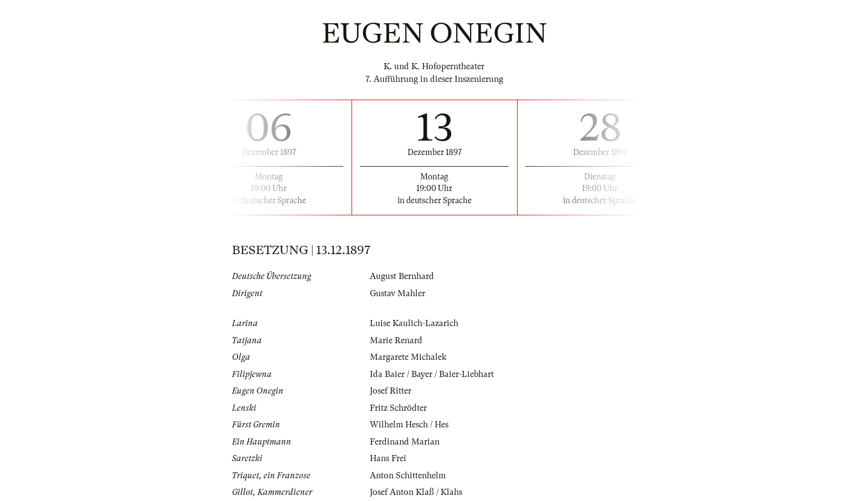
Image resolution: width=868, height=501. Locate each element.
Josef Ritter (391, 391)
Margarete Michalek (408, 357)
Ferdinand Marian (405, 442)
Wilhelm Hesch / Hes (409, 425)
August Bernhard (402, 276)
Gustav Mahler (397, 293)
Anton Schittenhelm (408, 476)
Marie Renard (396, 340)
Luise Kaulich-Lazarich (414, 323)
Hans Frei (388, 458)
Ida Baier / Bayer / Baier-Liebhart (432, 374)
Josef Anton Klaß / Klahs (416, 492)
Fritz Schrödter (398, 408)
